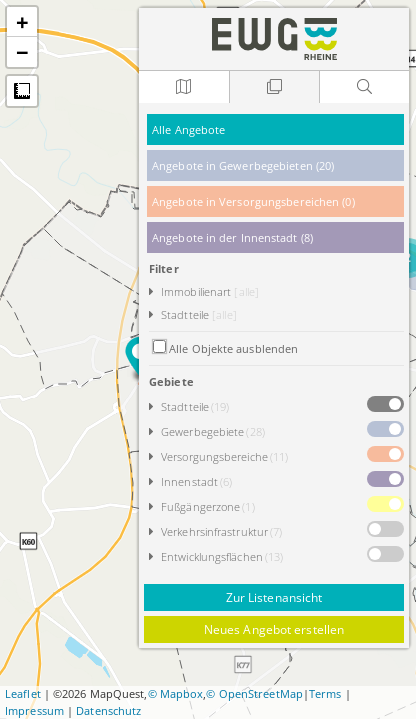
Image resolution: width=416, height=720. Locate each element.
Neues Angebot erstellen (274, 629)
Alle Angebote (188, 129)
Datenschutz (108, 710)
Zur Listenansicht (274, 597)
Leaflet (23, 693)
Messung (22, 91)
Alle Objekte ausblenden (233, 348)
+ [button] (22, 22)
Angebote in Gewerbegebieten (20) (243, 165)
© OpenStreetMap (254, 693)
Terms (325, 693)
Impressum (34, 710)
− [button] (22, 52)
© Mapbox (176, 693)
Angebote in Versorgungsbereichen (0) (253, 201)
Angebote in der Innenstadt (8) (232, 237)
